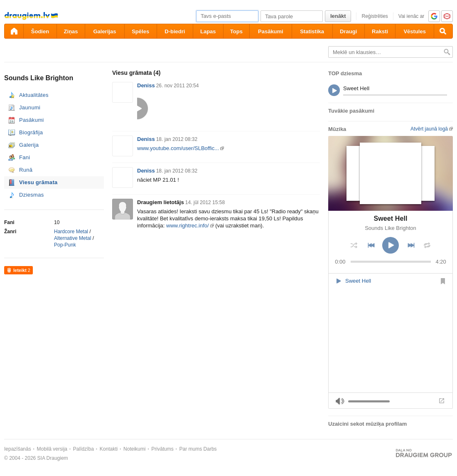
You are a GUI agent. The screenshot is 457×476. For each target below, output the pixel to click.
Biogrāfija (31, 132)
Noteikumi (134, 449)
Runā (26, 170)
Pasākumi (271, 31)
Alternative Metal (72, 238)
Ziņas (71, 31)
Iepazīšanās (18, 449)
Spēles (140, 31)
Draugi (348, 31)
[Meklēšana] (443, 31)
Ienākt (338, 16)
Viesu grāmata (38, 182)
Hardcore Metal (71, 232)
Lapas (208, 31)
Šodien (40, 31)
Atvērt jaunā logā (429, 129)
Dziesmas (31, 195)
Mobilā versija (52, 449)
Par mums (191, 449)
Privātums (162, 449)
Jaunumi (30, 107)
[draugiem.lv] (14, 31)
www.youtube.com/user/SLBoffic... (178, 148)
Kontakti (109, 449)
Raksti (380, 31)
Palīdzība (84, 449)
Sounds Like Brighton (391, 228)
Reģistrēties (375, 16)
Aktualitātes (34, 95)
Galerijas (104, 31)
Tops (236, 31)
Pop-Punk (65, 245)
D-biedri (175, 31)
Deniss (146, 85)
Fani (25, 157)
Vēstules (414, 31)
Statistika (312, 31)
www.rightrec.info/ (188, 226)
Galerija (29, 145)
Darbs (210, 449)
